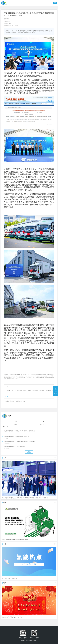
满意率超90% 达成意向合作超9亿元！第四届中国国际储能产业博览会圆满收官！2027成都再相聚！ (26, 498)
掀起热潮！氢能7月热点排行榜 (10, 578)
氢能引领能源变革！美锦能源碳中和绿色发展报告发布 (15, 539)
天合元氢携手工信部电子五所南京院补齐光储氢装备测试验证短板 (19, 431)
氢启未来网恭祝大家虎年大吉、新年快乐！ (13, 617)
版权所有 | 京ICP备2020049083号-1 (29, 641)
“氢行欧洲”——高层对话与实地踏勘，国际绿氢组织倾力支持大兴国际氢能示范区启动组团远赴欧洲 (29, 391)
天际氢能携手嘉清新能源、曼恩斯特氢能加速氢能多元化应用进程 (19, 442)
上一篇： (7, 386)
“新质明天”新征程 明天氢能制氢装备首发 (15, 401)
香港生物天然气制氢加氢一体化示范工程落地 (14, 447)
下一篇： (7, 397)
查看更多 (29, 452)
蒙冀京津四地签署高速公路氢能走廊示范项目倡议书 (16, 436)
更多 (55, 458)
